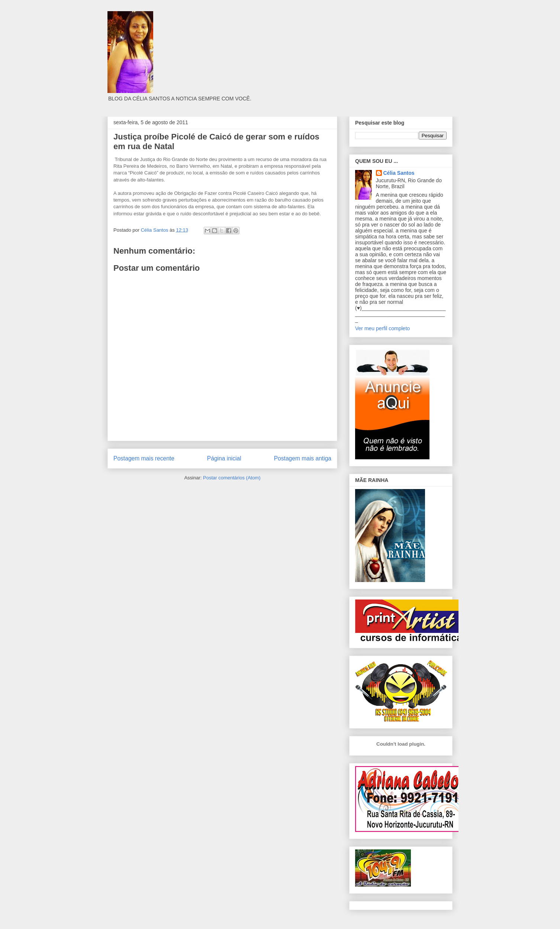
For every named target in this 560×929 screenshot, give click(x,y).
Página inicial (224, 458)
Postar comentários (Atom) (232, 478)
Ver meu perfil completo (382, 328)
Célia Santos (399, 173)
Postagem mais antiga (303, 458)
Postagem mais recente (144, 458)
